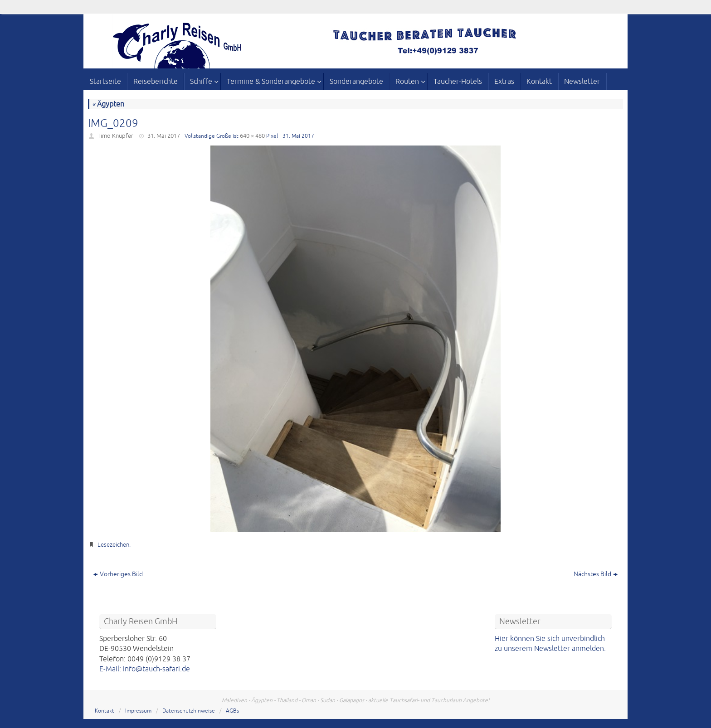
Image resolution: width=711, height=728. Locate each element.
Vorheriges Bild (118, 574)
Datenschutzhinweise (189, 711)
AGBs (232, 711)
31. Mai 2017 (164, 136)
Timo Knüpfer (115, 136)
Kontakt (105, 711)
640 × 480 (252, 136)
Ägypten (108, 104)
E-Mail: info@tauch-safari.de (145, 669)
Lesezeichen (113, 545)
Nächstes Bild (596, 574)
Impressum (138, 711)
